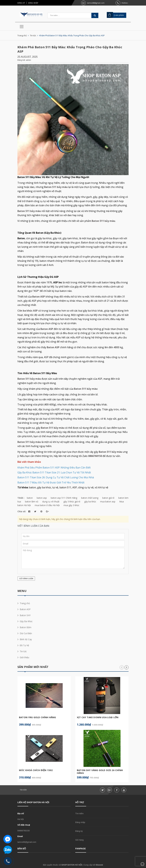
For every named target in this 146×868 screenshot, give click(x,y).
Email (20, 836)
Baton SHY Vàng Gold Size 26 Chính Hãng (100, 772)
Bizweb (100, 865)
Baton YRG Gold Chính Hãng (38, 717)
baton (30, 498)
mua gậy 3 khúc (71, 505)
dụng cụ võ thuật (51, 502)
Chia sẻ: (22, 511)
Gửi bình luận (26, 578)
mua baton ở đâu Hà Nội (47, 505)
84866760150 (24, 831)
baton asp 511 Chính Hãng (64, 498)
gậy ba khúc (90, 502)
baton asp (42, 498)
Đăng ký (21, 3)
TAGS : (21, 498)
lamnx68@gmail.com (96, 3)
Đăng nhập (33, 3)
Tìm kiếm (23, 790)
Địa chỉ (21, 814)
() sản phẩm (119, 15)
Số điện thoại (24, 825)
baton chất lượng (90, 498)
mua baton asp (108, 502)
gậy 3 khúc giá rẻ (72, 502)
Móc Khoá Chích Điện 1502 (36, 770)
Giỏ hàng (79, 840)
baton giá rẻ (108, 498)
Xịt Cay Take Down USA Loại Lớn (98, 717)
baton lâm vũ (32, 502)
